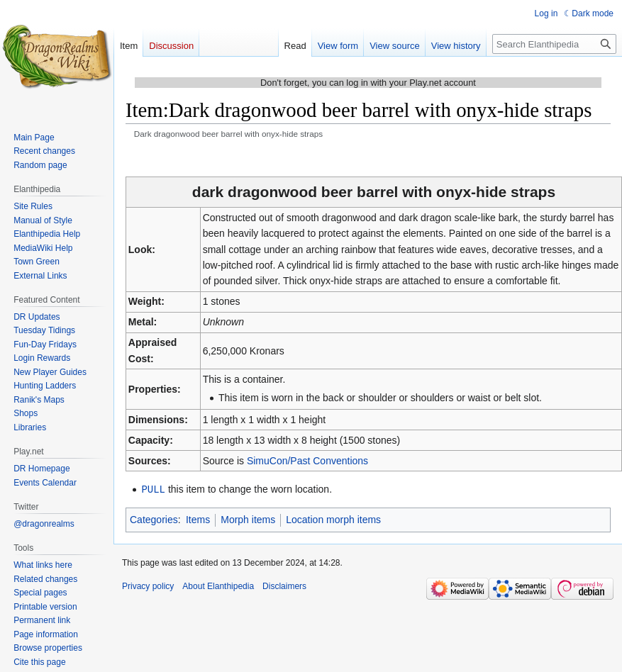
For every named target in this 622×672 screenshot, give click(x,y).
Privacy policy (148, 586)
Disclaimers (284, 586)
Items (198, 519)
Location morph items (333, 519)
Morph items (248, 519)
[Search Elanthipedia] (554, 44)
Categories (154, 519)
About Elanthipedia (218, 586)
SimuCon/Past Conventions (307, 461)
